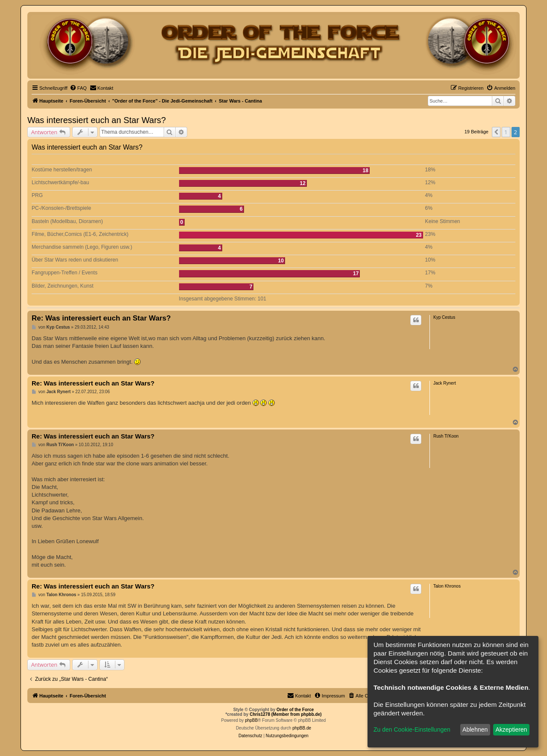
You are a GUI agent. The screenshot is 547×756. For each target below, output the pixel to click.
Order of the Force (295, 710)
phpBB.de (302, 728)
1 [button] (506, 132)
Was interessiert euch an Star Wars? (97, 120)
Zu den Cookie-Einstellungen (412, 730)
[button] (496, 132)
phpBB (251, 720)
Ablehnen (475, 730)
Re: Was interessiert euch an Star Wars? (101, 318)
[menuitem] (78, 88)
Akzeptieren (511, 730)
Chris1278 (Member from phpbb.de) (285, 714)
